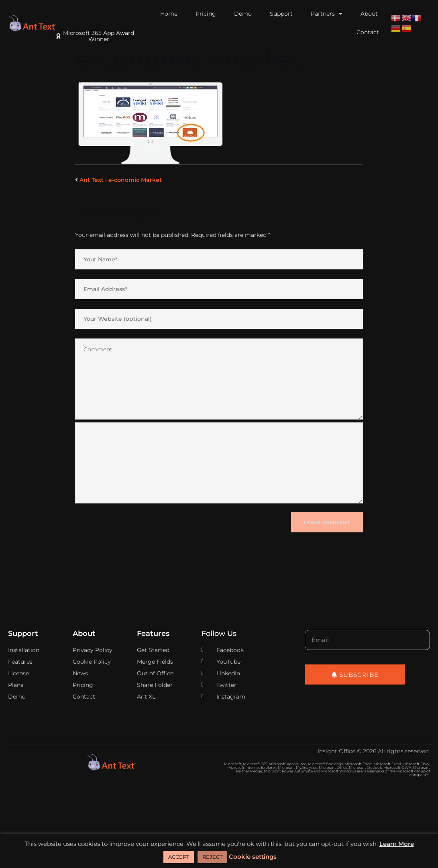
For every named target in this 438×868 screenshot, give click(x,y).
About (369, 14)
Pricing (206, 14)
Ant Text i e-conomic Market (121, 180)
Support (281, 14)
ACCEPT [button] (179, 857)
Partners (327, 14)
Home (169, 14)
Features (153, 634)
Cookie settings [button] (253, 857)
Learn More (397, 844)
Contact (368, 32)
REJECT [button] (212, 857)
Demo (243, 14)
